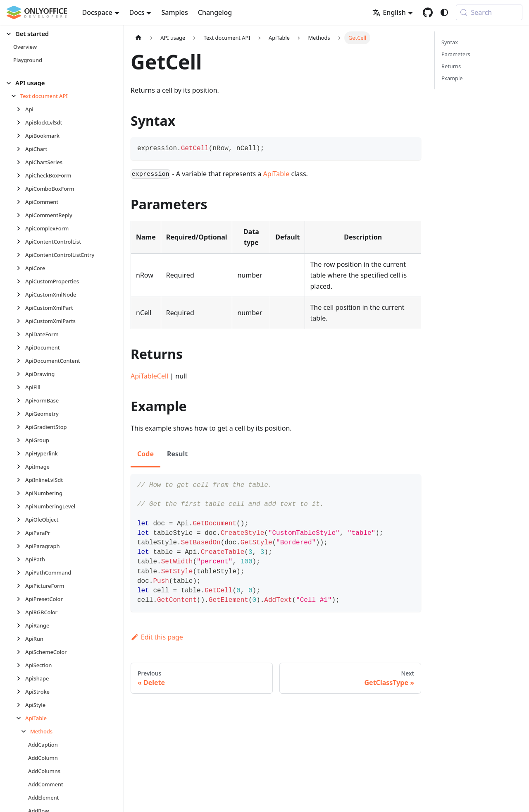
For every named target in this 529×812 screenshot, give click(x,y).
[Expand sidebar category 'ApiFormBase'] (21, 400)
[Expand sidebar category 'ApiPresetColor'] (21, 599)
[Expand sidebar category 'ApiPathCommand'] (21, 572)
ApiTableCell (149, 376)
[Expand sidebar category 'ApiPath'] (21, 559)
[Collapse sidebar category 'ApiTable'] (21, 718)
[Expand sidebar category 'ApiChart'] (21, 149)
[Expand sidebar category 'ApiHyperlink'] (21, 453)
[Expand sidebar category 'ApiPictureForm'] (21, 586)
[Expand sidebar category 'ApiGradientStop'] (21, 427)
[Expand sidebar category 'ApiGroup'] (21, 440)
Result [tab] (177, 454)
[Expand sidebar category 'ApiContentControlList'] (21, 242)
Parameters (456, 54)
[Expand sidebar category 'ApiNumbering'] (21, 493)
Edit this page (157, 637)
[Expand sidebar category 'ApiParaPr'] (21, 533)
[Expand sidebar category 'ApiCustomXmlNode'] (21, 295)
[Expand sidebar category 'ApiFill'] (21, 387)
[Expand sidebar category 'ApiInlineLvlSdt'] (21, 480)
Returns (451, 66)
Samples (174, 12)
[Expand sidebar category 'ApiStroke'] (21, 692)
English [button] (389, 12)
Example (452, 78)
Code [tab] (145, 454)
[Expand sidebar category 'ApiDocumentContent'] (21, 361)
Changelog (215, 12)
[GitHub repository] (428, 12)
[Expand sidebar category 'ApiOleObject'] (21, 520)
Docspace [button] (97, 12)
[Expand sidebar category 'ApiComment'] (21, 202)
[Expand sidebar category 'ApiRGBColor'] (21, 612)
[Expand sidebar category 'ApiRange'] (21, 625)
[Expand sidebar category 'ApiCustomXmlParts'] (21, 321)
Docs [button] (137, 12)
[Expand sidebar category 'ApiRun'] (21, 639)
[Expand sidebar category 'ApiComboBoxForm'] (21, 189)
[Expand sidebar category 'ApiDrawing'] (21, 374)
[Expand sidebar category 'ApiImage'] (21, 467)
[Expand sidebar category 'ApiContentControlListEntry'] (21, 255)
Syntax (450, 42)
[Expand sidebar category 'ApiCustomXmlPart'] (21, 308)
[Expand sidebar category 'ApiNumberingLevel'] (21, 506)
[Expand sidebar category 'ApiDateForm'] (21, 334)
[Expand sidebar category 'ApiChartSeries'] (21, 162)
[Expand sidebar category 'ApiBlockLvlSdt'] (21, 122)
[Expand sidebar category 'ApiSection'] (21, 665)
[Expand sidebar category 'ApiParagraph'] (21, 546)
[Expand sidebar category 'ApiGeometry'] (21, 414)
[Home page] (138, 38)
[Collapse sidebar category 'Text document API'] (16, 96)
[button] (58, 34)
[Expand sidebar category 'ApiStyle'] (21, 705)
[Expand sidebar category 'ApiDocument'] (21, 347)
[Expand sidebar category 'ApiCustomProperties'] (21, 281)
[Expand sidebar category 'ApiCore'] (21, 268)
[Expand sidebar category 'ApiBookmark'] (21, 136)
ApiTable (276, 174)
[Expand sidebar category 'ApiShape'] (21, 678)
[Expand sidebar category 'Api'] (21, 109)
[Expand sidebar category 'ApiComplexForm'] (21, 228)
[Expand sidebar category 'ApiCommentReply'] (21, 215)
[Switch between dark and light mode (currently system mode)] (444, 12)
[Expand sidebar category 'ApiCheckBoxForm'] (21, 175)
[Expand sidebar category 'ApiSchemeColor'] (21, 652)
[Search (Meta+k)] (489, 12)
